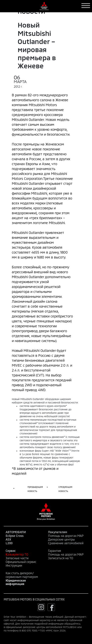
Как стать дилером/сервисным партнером (22, 575)
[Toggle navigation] (86, 6)
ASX (8, 539)
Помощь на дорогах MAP (66, 536)
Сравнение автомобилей (66, 543)
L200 (9, 543)
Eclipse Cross (15, 536)
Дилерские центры (61, 539)
